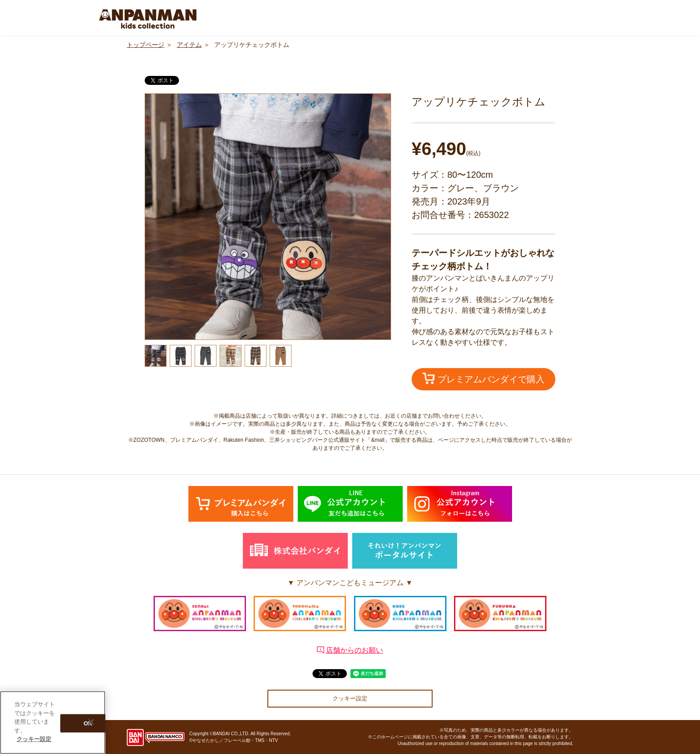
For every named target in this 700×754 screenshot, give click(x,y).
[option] (268, 217)
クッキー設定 (350, 698)
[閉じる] (91, 722)
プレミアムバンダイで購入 (483, 378)
